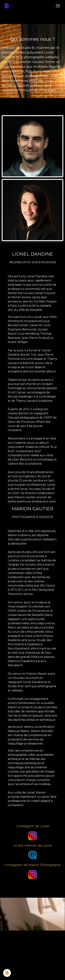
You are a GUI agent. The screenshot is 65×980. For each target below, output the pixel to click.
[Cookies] (7, 973)
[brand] (7, 6)
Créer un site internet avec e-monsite (33, 955)
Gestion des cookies (33, 975)
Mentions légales (32, 970)
